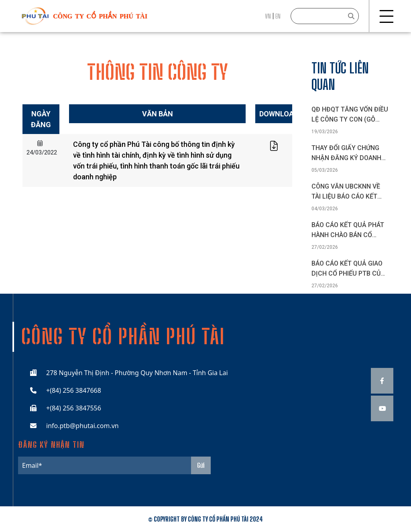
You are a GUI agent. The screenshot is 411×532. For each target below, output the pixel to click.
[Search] (325, 16)
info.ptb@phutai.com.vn (82, 426)
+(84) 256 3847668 (74, 390)
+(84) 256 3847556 (74, 408)
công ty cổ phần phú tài (100, 16)
